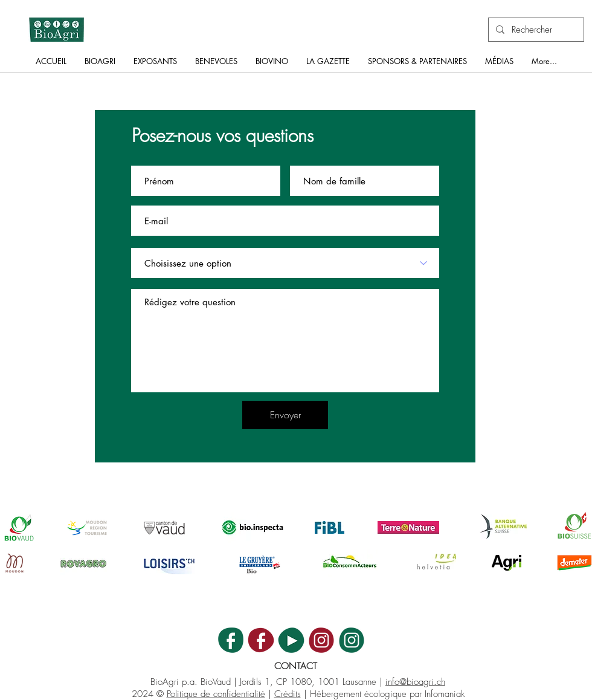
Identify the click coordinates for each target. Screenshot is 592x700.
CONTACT (296, 666)
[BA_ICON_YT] (291, 640)
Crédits (288, 694)
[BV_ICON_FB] (261, 640)
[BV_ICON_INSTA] (321, 640)
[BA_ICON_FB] (231, 640)
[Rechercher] (535, 30)
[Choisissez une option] (285, 263)
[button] (100, 65)
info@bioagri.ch (415, 682)
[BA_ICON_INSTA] (352, 640)
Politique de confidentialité (216, 694)
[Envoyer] (285, 415)
